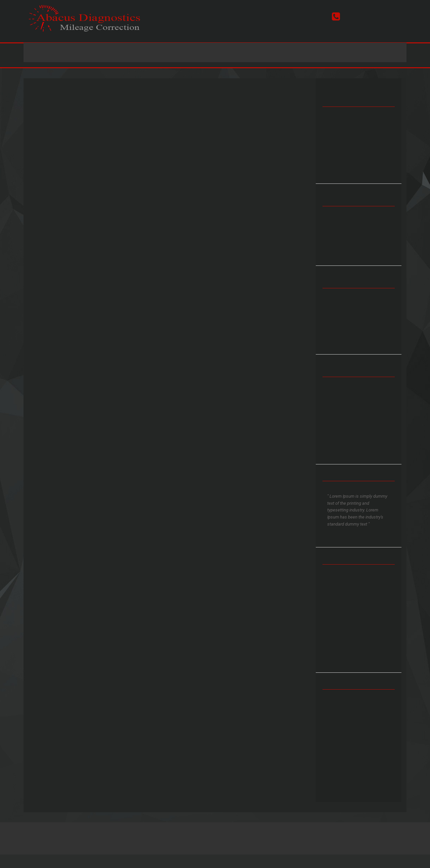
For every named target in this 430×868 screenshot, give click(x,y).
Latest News (243, 52)
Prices (200, 52)
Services (163, 52)
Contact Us (294, 52)
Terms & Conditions (207, 837)
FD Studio (310, 837)
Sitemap (238, 837)
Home (127, 52)
